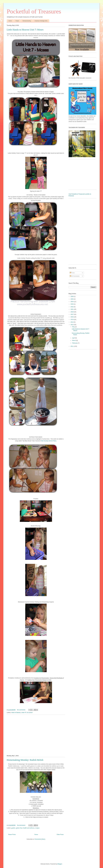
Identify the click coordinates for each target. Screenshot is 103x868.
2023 (72, 304)
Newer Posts (12, 835)
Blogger (60, 864)
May (74, 327)
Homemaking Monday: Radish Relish (25, 760)
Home (10, 21)
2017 (72, 314)
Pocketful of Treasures (34, 11)
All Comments (75, 276)
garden (13, 828)
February (75, 343)
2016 (72, 317)
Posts (72, 273)
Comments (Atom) (40, 839)
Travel (17, 21)
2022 (72, 307)
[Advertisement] (36, 735)
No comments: (21, 710)
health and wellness (29, 828)
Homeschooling (27, 21)
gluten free (19, 828)
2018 (72, 312)
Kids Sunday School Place (49, 441)
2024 (72, 302)
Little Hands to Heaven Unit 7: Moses (25, 30)
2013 (72, 322)
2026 (72, 296)
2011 (72, 346)
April (74, 338)
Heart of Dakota (16, 713)
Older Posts (60, 835)
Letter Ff (24, 713)
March (74, 340)
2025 (72, 299)
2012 (72, 325)
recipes (37, 828)
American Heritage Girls (41, 21)
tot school (30, 713)
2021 (72, 309)
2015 (72, 320)
